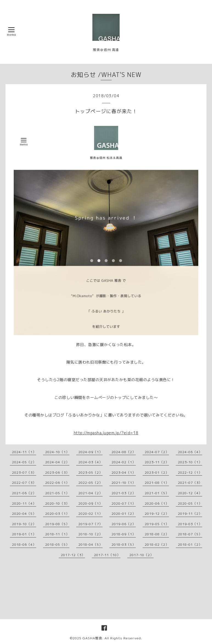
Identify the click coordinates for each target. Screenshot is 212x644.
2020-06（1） (157, 503)
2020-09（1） (91, 503)
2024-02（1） (124, 462)
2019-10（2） (24, 524)
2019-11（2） (190, 514)
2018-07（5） (190, 534)
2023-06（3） (57, 472)
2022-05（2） (91, 483)
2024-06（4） (190, 452)
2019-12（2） (157, 514)
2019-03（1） (190, 524)
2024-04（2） (57, 462)
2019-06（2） (124, 524)
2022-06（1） (57, 483)
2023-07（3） (24, 472)
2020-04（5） (24, 514)
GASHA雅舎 (92, 638)
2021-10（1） (124, 483)
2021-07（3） (190, 483)
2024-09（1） (91, 452)
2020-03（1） (57, 514)
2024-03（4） (91, 462)
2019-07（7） (91, 524)
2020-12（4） (190, 493)
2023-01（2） (157, 472)
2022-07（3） (24, 483)
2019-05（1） (157, 524)
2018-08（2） (157, 534)
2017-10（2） (142, 555)
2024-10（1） (57, 452)
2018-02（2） (157, 544)
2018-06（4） (24, 544)
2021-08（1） (157, 483)
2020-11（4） (24, 503)
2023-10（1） (190, 462)
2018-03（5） (124, 544)
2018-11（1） (57, 534)
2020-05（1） (190, 503)
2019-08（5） (57, 524)
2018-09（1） (124, 534)
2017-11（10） (107, 555)
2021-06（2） (24, 493)
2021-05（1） (57, 493)
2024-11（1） (24, 452)
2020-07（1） (124, 503)
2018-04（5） (91, 544)
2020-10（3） (57, 503)
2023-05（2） (91, 472)
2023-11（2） (157, 462)
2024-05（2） (24, 462)
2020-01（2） (124, 514)
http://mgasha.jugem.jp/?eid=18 (106, 433)
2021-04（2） (91, 493)
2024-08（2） (124, 452)
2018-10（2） (91, 534)
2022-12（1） (190, 472)
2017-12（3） (73, 555)
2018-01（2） (190, 544)
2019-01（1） (24, 534)
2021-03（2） (124, 493)
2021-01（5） (157, 493)
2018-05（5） (57, 544)
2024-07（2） (157, 452)
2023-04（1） (124, 472)
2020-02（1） (91, 514)
